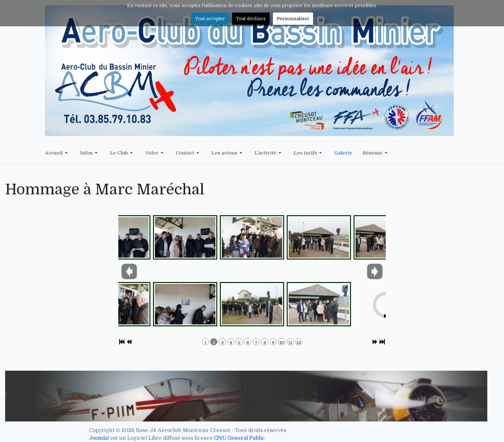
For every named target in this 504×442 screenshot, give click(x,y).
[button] (57, 153)
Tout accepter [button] (210, 19)
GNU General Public (239, 438)
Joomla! (99, 438)
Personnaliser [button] (293, 19)
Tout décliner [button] (251, 19)
